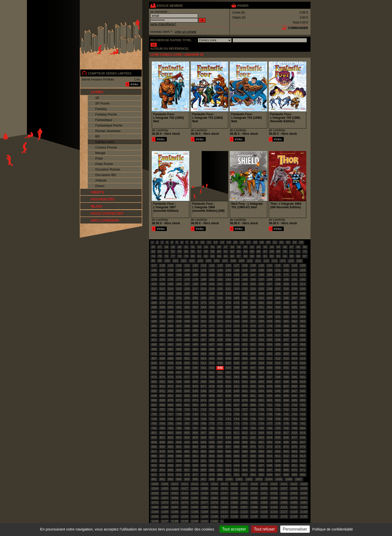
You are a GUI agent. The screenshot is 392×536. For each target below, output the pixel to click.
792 (236, 428)
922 (212, 461)
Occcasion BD (105, 175)
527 (245, 363)
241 (236, 293)
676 (220, 400)
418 (286, 335)
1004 (269, 479)
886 (228, 451)
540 (195, 368)
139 (179, 270)
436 (278, 340)
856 (294, 442)
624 (261, 386)
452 (253, 344)
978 (203, 475)
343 (294, 317)
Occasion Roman (108, 169)
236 (195, 293)
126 (228, 265)
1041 (165, 493)
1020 (274, 484)
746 (170, 419)
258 (220, 298)
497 (154, 358)
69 (278, 251)
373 (228, 326)
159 (187, 275)
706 (154, 409)
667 (303, 396)
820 (154, 437)
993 (170, 479)
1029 (205, 488)
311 (187, 312)
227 (278, 289)
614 (179, 386)
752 (220, 419)
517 (162, 363)
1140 (195, 521)
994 (179, 479)
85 (226, 256)
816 (278, 433)
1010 (175, 484)
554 (154, 372)
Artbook (101, 180)
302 (269, 307)
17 (248, 242)
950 (286, 465)
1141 (205, 521)
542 (212, 368)
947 (261, 465)
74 (153, 256)
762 (303, 419)
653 (187, 396)
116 (299, 261)
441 (162, 344)
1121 (165, 516)
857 (303, 442)
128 (245, 265)
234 (179, 293)
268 (303, 298)
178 (187, 279)
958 (195, 470)
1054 (294, 493)
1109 (205, 512)
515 (303, 358)
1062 (214, 498)
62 (232, 251)
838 (303, 437)
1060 (195, 498)
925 (236, 461)
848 (228, 442)
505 (220, 358)
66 (259, 251)
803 (170, 433)
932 (294, 461)
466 (212, 349)
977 (195, 475)
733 (220, 414)
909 (261, 456)
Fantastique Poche (109, 125)
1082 (254, 502)
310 (179, 312)
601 (228, 382)
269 (154, 303)
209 (286, 284)
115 (291, 261)
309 (170, 312)
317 (236, 312)
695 (220, 405)
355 (236, 321)
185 (245, 279)
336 (236, 317)
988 (286, 475)
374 (236, 326)
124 (212, 265)
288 (154, 307)
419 (294, 335)
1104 (155, 512)
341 (278, 317)
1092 (195, 507)
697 (236, 405)
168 (261, 275)
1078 (214, 502)
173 (303, 275)
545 (236, 368)
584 (245, 377)
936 (170, 465)
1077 (205, 502)
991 (154, 479)
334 (220, 317)
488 (236, 354)
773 (236, 423)
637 (212, 391)
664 (278, 396)
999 (220, 479)
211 (303, 284)
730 (195, 414)
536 (162, 368)
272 (179, 303)
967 (269, 470)
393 (236, 330)
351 (203, 321)
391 (220, 330)
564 (236, 372)
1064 (234, 498)
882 (195, 451)
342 (286, 317)
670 (170, 400)
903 (212, 456)
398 (278, 330)
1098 (254, 507)
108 (233, 261)
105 (208, 261)
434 (261, 340)
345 (154, 321)
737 (253, 414)
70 (285, 251)
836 (286, 437)
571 (294, 372)
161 (203, 275)
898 (170, 456)
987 (278, 475)
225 (261, 289)
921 (203, 461)
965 (253, 470)
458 (303, 344)
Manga (100, 153)
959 (203, 470)
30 (179, 247)
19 (262, 242)
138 (170, 270)
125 (220, 265)
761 (294, 419)
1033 (244, 488)
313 (203, 312)
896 (154, 456)
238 (212, 293)
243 (253, 293)
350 (195, 321)
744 (154, 419)
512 (278, 358)
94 (285, 256)
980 (220, 475)
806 (195, 433)
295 (212, 307)
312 (195, 312)
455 (278, 344)
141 (195, 270)
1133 (284, 516)
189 (278, 279)
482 (187, 354)
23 (288, 242)
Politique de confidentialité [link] (333, 529)
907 (245, 456)
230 (303, 289)
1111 (224, 512)
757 (261, 419)
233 (170, 293)
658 (228, 396)
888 (245, 451)
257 (212, 298)
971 (303, 470)
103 (192, 261)
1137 (165, 521)
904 (220, 456)
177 (179, 279)
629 (303, 386)
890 (261, 451)
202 (228, 284)
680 (253, 400)
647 (294, 391)
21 (275, 242)
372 (220, 326)
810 (228, 433)
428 (212, 340)
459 (154, 349)
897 (162, 456)
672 (187, 400)
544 (228, 368)
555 (162, 372)
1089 (165, 507)
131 (269, 265)
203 (236, 284)
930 (278, 461)
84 (219, 256)
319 (253, 312)
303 (278, 307)
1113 (244, 512)
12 (216, 242)
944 (236, 465)
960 (212, 470)
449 (228, 344)
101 (175, 261)
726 (162, 414)
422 (162, 340)
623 (253, 386)
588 (278, 377)
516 (154, 363)
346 (162, 321)
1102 (294, 507)
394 (245, 330)
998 (212, 479)
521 (195, 363)
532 (286, 363)
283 (269, 303)
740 (278, 414)
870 (253, 447)
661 (253, 396)
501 (187, 358)
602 (236, 382)
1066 (254, 498)
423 (170, 340)
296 (220, 307)
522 (203, 363)
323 (286, 312)
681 (261, 400)
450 (236, 344)
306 (303, 307)
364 (154, 326)
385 (170, 330)
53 (173, 251)
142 (203, 270)
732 (212, 414)
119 (170, 265)
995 (187, 479)
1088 (155, 507)
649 (154, 396)
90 (259, 256)
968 (278, 470)
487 (228, 354)
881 (187, 451)
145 (228, 270)
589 (286, 377)
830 (236, 437)
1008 (155, 484)
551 (286, 368)
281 (253, 303)
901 (195, 456)
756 (253, 419)
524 (220, 363)
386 (179, 330)
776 (261, 423)
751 (212, 419)
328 (170, 317)
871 (261, 447)
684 (286, 400)
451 (245, 344)
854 (278, 442)
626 (278, 386)
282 (261, 303)
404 (170, 335)
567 (261, 372)
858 (154, 447)
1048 (234, 493)
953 (154, 470)
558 (187, 372)
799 (294, 428)
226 (269, 289)
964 (245, 470)
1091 (185, 507)
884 (212, 451)
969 (286, 470)
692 (195, 405)
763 (154, 423)
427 (203, 340)
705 (303, 405)
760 (286, 419)
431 (236, 340)
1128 (234, 516)
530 (269, 363)
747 (179, 419)
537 (170, 368)
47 (292, 247)
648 (303, 391)
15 (235, 242)
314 (212, 312)
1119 (304, 512)
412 (236, 335)
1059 (185, 498)
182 (220, 279)
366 (170, 326)
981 (228, 475)
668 (154, 400)
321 (269, 312)
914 (303, 456)
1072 (155, 502)
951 (294, 465)
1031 (224, 488)
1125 (205, 516)
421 (154, 340)
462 (179, 349)
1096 (234, 507)
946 (253, 465)
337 (245, 317)
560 (203, 372)
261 (245, 298)
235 (187, 293)
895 (303, 451)
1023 (304, 484)
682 (269, 400)
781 (303, 423)
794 (253, 428)
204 (245, 284)
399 (286, 330)
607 (278, 382)
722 (286, 409)
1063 (224, 498)
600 (220, 382)
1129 (244, 516)
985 (261, 475)
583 (236, 377)
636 (203, 391)
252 (170, 298)
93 (278, 256)
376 (253, 326)
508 (245, 358)
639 (228, 391)
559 (195, 372)
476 (294, 349)
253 (179, 298)
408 (203, 335)
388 (195, 330)
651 (170, 396)
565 (245, 372)
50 (153, 251)
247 (286, 293)
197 (187, 284)
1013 (205, 484)
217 (195, 289)
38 (232, 247)
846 (212, 442)
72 (298, 251)
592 (154, 382)
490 (253, 354)
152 (286, 270)
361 (286, 321)
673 (195, 400)
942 (220, 465)
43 (265, 247)
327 (162, 317)
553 (303, 368)
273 (187, 303)
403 (162, 335)
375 (245, 326)
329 (179, 317)
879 (170, 451)
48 (298, 247)
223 (245, 289)
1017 (244, 484)
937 (179, 465)
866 (220, 447)
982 (236, 475)
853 (269, 442)
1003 (259, 479)
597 (195, 382)
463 (187, 349)
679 (245, 400)
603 (245, 382)
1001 (239, 479)
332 (203, 317)
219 (212, 289)
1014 (214, 484)
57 (199, 251)
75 (160, 256)
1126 (214, 516)
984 (253, 475)
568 (269, 372)
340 (269, 317)
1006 (289, 479)
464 (195, 349)
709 (179, 409)
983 (245, 475)
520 (187, 363)
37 (226, 247)
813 (253, 433)
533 (294, 363)
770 (212, 423)
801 (154, 433)
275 (203, 303)
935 (162, 465)
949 (278, 465)
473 (269, 349)
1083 (264, 502)
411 (228, 335)
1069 (284, 498)
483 (195, 354)
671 (179, 400)
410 (220, 335)
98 (153, 261)
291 (179, 307)
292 (187, 307)
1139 (185, 521)
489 (245, 354)
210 (294, 284)
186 (253, 279)
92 (272, 256)
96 (298, 256)
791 (228, 428)
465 (203, 349)
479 (162, 354)
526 (236, 363)
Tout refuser (264, 529)
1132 (274, 516)
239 (220, 293)
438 (294, 340)
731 (203, 414)
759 (278, 419)
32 (193, 247)
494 (286, 354)
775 (253, 423)
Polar (99, 158)
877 (154, 451)
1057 (165, 498)
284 (278, 303)
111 (258, 261)
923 (220, 461)
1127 (224, 516)
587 (269, 377)
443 (179, 344)
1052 (274, 493)
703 (286, 405)
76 (166, 256)
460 (162, 349)
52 (166, 251)
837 (294, 437)
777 (269, 423)
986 (269, 475)
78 (179, 256)
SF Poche (102, 103)
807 (203, 433)
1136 (155, 521)
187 (261, 279)
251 (162, 298)
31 (186, 247)
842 (179, 442)
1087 (304, 502)
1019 (264, 484)
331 (195, 317)
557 (179, 372)
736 (245, 414)
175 (162, 279)
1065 (244, 498)
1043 (185, 493)
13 (222, 242)
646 (286, 391)
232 (162, 293)
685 (294, 400)
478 (154, 354)
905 (228, 456)
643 (261, 391)
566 (253, 372)
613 (170, 386)
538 (179, 368)
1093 (205, 507)
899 (179, 456)
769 (203, 423)
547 (253, 368)
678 (236, 400)
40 (245, 247)
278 (228, 303)
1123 (185, 516)
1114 (254, 512)
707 (162, 409)
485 (212, 354)
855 (286, 442)
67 (265, 251)
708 (170, 409)
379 (278, 326)
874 (286, 447)
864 (203, 447)
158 (179, 275)
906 (236, 456)
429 (220, 340)
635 (195, 391)
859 (162, 447)
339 (261, 317)
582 (228, 377)
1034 (254, 488)
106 (217, 261)
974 (170, 475)
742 (294, 414)
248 (294, 293)
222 (236, 289)
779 (286, 423)
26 (153, 247)
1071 (304, 498)
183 (228, 279)
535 (154, 368)
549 (269, 368)
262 (253, 298)
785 (179, 428)
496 (303, 354)
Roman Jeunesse (108, 131)
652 (179, 396)
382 (303, 326)
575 (170, 377)
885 (220, 451)
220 (220, 289)
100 (167, 261)
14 (229, 242)
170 (278, 275)
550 (278, 368)
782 (154, 428)
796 (269, 428)
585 (253, 377)
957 (187, 470)
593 (162, 382)
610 (303, 382)
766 (179, 423)
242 (245, 293)
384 (162, 330)
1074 (175, 502)
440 (154, 344)
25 (301, 242)
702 (278, 405)
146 (236, 270)
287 (303, 303)
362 (294, 321)
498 (162, 358)
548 (261, 368)
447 (212, 344)
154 (303, 270)
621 (236, 386)
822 (170, 437)
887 (236, 451)
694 (212, 405)
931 (286, 461)
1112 (234, 512)
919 (187, 461)
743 (303, 414)
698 (245, 405)
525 (228, 363)
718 (253, 409)
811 (236, 433)
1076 (195, 502)
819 (303, 433)
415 (261, 335)
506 (228, 358)
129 (253, 265)
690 (179, 405)
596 (187, 382)
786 (187, 428)
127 (236, 265)
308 (162, 312)
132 (278, 265)
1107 (185, 512)
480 (170, 354)
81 (199, 256)
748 (187, 419)
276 (212, 303)
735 (236, 414)
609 (294, 382)
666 (294, 396)
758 (269, 419)
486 (220, 354)
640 (236, 391)
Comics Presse (106, 147)
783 (162, 428)
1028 (195, 488)
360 (278, 321)
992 (162, 479)
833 (261, 437)
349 (187, 321)
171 (286, 275)
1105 (165, 512)
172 (294, 275)
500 (179, 358)
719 (261, 409)
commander (298, 28)
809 (220, 433)
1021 (284, 484)
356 (245, 321)
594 (170, 382)
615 (187, 386)
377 (261, 326)
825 (195, 437)
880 (179, 451)
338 (253, 317)
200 (212, 284)
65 (252, 251)
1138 (175, 521)
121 (187, 265)
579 (203, 377)
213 (162, 289)
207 (269, 284)
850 (245, 442)
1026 (175, 488)
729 (187, 414)
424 (179, 340)
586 (261, 377)
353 (220, 321)
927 (253, 461)
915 (154, 461)
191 (294, 279)
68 (272, 251)
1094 (214, 507)
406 (187, 335)
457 (294, 344)
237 (203, 293)
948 (269, 465)
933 (303, 461)
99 (160, 261)
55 (186, 251)
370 (203, 326)
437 (286, 340)
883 (203, 451)
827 (212, 437)
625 (269, 386)
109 (241, 261)
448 (220, 344)
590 (294, 377)
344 (303, 317)
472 (261, 349)
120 (179, 265)
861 (179, 447)
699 (253, 405)
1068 (274, 498)
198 (195, 284)
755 (245, 419)
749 (195, 419)
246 (278, 293)
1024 (155, 488)
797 (278, 428)
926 (245, 461)
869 (245, 447)
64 (245, 251)
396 (261, 330)
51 (160, 251)
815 (269, 433)
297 (228, 307)
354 (228, 321)
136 (154, 270)
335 (228, 317)
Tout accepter (234, 529)
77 (173, 256)
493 (278, 354)
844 (195, 442)
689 (170, 405)
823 (179, 437)
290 (170, 307)
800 (303, 428)
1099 (264, 507)
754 (236, 419)
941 (212, 465)
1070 (294, 498)
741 (286, 414)
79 (186, 256)
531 (278, 363)
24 (295, 242)
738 (261, 414)
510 (261, 358)
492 (269, 354)
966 (261, 470)
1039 (304, 488)
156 (162, 275)
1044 (195, 493)
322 (278, 312)
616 (195, 386)
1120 (155, 516)
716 (236, 409)
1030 (214, 488)
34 (206, 247)
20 (268, 242)
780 (294, 423)
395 (253, 330)
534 (303, 363)
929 (269, 461)
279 (236, 303)
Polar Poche (104, 164)
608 (286, 382)
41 (252, 247)
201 (220, 284)
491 (261, 354)
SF (97, 98)
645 (278, 391)
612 (162, 386)
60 (219, 251)
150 (269, 270)
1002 (249, 479)
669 (162, 400)
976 (187, 475)
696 (228, 405)
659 (236, 396)
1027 (185, 488)
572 (303, 372)
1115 (264, 512)
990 (303, 475)
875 (294, 447)
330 (187, 317)
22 (281, 242)
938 (187, 465)
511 (269, 358)
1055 (304, 493)
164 (228, 275)
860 (170, 447)
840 (162, 442)
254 (187, 298)
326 (154, 317)
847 (220, 442)
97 (305, 256)
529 (261, 363)
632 (170, 391)
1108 (195, 512)
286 (294, 303)
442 (170, 344)
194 (162, 284)
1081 (244, 502)
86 (232, 256)
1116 (274, 512)
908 (253, 456)
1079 (224, 502)
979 (212, 475)
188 (269, 279)
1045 (205, 493)
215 (179, 289)
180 (203, 279)
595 (179, 382)
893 (286, 451)
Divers (100, 186)
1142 (214, 521)
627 (286, 386)
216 (187, 289)
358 (261, 321)
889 (253, 451)
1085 (284, 502)
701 (269, 405)
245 (269, 293)
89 (252, 256)
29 (173, 247)
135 (303, 265)
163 (220, 275)
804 (179, 433)
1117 (284, 512)
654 (195, 396)
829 (228, 437)
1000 (229, 479)
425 (187, 340)
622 (245, 386)
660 (245, 396)
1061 (205, 498)
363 (303, 321)
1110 (214, 512)
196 (179, 284)
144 (220, 270)
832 (253, 437)
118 (162, 265)
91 (265, 256)
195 (170, 284)
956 (179, 470)
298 (236, 307)
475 (286, 349)
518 (170, 363)
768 (195, 423)
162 (212, 275)
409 (212, 335)
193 (154, 284)
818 (294, 433)
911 (278, 456)
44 (272, 247)
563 (228, 372)
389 (203, 330)
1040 (155, 493)
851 (253, 442)
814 (261, 433)
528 (253, 363)
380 (286, 326)
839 (154, 442)
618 (212, 386)
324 (294, 312)
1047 (224, 493)
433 (253, 340)
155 (154, 275)
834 (269, 437)
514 (294, 358)
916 (162, 461)
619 (220, 386)
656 (212, 396)
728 (179, 414)
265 (278, 298)
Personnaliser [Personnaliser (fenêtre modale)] (295, 529)
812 (245, 433)
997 (203, 479)
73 (305, 251)
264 (269, 298)
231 (154, 293)
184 (236, 279)
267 (294, 298)
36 (219, 247)
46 (285, 247)
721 (278, 409)
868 (236, 447)
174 (154, 279)
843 (187, 442)
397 (269, 330)
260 (236, 298)
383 (154, 330)
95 (292, 256)
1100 (274, 507)
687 (154, 405)
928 (261, 461)
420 (303, 335)
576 (179, 377)
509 (253, 358)
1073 (165, 502)
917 (170, 461)
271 (170, 303)
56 (193, 251)
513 (286, 358)
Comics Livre (105, 142)
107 (225, 261)
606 (269, 382)
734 (228, 414)
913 (294, 456)
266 (286, 298)
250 (154, 298)
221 (228, 289)
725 (154, 414)
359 (269, 321)
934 (154, 465)
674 (203, 400)
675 (212, 400)
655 (203, 396)
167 (253, 275)
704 (294, 405)
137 (162, 270)
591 (303, 377)
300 (253, 307)
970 (294, 470)
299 (245, 307)
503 (203, 358)
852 (261, 442)
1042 (175, 493)
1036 (274, 488)
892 (278, 451)
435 (269, 340)
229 (294, 289)
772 (228, 423)
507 (236, 358)
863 (195, 447)
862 (187, 447)
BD (97, 136)
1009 (165, 484)
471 (253, 349)
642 (253, 391)
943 (228, 465)
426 (195, 340)
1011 (185, 484)
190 (286, 279)
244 (261, 293)
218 (203, 289)
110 (250, 261)
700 (261, 405)
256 (203, 298)
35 (212, 247)
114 (283, 261)
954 (162, 470)
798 (286, 428)
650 (162, 396)
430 (228, 340)
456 (286, 344)
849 (236, 442)
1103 (304, 507)
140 (187, 270)
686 (303, 400)
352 (212, 321)
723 (294, 409)
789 (212, 428)
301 (261, 307)
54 (179, 251)
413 (245, 335)
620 (228, 386)
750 (203, 419)
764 (162, 423)
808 (212, 433)
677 (228, 400)
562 (220, 372)
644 (269, 391)
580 (212, 377)
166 (245, 275)
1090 (175, 507)
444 (187, 344)
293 (195, 307)
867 (228, 447)
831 (245, 437)
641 (245, 391)
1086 (294, 502)
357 (253, 321)
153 (294, 270)
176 (170, 279)
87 (239, 256)
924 (228, 461)
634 (187, 391)
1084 (274, 502)
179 (195, 279)
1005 (279, 479)
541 (203, 368)
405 (179, 335)
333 (212, 317)
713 (212, 409)
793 (245, 428)
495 (294, 354)
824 (187, 437)
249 (303, 293)
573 (154, 377)
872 (269, 447)
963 (236, 470)
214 (170, 289)
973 (162, 475)
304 (286, 307)
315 (220, 312)
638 (220, 391)
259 (228, 298)
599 (212, 382)
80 (193, 256)
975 (179, 475)
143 (212, 270)
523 (212, 363)
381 (294, 326)
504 (212, 358)
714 (220, 409)
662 (261, 396)
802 (162, 433)
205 (253, 284)
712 (203, 409)
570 (286, 372)
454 (269, 344)
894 (294, 451)
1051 (264, 493)
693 (203, 405)
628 (294, 386)
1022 (294, 484)
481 (179, 354)
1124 (195, 516)
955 (170, 470)
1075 (185, 502)
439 (303, 340)
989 (294, 475)
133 (286, 265)
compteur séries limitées (110, 73)
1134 (294, 516)
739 (269, 414)
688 (162, 405)
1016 (234, 484)
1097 (244, 507)
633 (179, 391)
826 (203, 437)
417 (278, 335)
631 (162, 391)
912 (286, 456)
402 (154, 335)
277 (220, 303)
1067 (264, 498)
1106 (175, 512)
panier (243, 6)
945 (245, 465)
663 (269, 396)
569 (278, 372)
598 (203, 382)
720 (269, 409)
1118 (294, 512)
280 (245, 303)
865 (212, 447)
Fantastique (104, 120)
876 (303, 447)
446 (203, 344)
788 (203, 428)
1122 (175, 516)
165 (236, 275)
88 (245, 256)
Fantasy (101, 109)
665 (286, 396)
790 (220, 428)
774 (245, 423)
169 (269, 275)
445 (195, 344)
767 (187, 423)
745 (162, 419)
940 (203, 465)
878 (162, 451)
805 (187, 433)
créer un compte (185, 32)
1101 (284, 507)
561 (212, 372)
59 (212, 251)
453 (261, 344)
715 (228, 409)
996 (195, 479)
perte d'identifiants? (163, 24)
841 (170, 442)
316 (228, 312)
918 (179, 461)
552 (294, 368)
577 (187, 377)
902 (203, 456)
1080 (234, 502)
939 (195, 465)
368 (187, 326)
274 (195, 303)
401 (303, 330)
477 (303, 349)
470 (245, 349)
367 (179, 326)
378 (269, 326)
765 (170, 423)
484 (203, 354)
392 (228, 330)
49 (305, 247)
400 (294, 330)
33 (199, 247)
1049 (244, 493)
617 (203, 386)
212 (154, 289)
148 (253, 270)
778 (278, 423)
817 (286, 433)
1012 (195, 484)
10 (202, 242)
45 (278, 247)
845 (203, 442)
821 (162, 437)
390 (212, 330)
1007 (299, 479)
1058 (175, 498)
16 (242, 242)
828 (220, 437)
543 (220, 368)
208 (278, 284)
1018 (254, 484)
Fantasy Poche (106, 114)
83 (212, 256)
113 (274, 261)
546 (245, 368)
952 (303, 465)
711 (195, 409)
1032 (234, 488)
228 (286, 289)
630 (154, 391)
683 (278, 400)
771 (220, 423)
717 (245, 409)
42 (259, 247)
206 (261, 284)
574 (162, 377)
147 (245, 270)
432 (245, 340)
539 (187, 368)
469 (236, 349)
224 (253, 289)
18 (255, 242)
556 (170, 372)
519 (179, 363)
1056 (155, 498)
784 (170, 428)
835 (278, 437)
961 (220, 470)
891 (269, 451)
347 (170, 321)
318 (245, 312)
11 (209, 242)
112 (266, 261)
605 (261, 382)
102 (184, 261)
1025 (165, 488)
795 (261, 428)
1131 (264, 516)
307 (154, 312)
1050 (254, 493)
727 (170, 414)
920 (195, 461)
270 (162, 303)
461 (170, 349)
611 (154, 386)
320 (261, 312)
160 (195, 275)
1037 (284, 488)
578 (195, 377)
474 (278, 349)
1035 (264, 488)
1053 (284, 493)
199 (203, 284)
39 (239, 247)
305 (294, 307)
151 (278, 270)
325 (303, 312)
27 (160, 247)
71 (292, 251)
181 (212, 279)
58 (206, 251)
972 (154, 475)
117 (154, 265)
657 (220, 396)
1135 (304, 516)
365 (162, 326)
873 (278, 447)
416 (269, 335)
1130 (254, 516)
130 (261, 265)
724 (303, 409)
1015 (224, 484)
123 (203, 265)
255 (195, 298)
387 (187, 330)
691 (187, 405)
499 (170, 358)
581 (220, 377)
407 (195, 335)
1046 (214, 493)
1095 (224, 507)
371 (212, 326)
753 (228, 419)
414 (253, 335)
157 (170, 275)
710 (187, 409)
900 (187, 456)
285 (286, 303)
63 (239, 251)
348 (179, 321)
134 (294, 265)
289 (162, 307)
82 (206, 256)
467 (220, 349)
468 (228, 349)
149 (261, 270)
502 (195, 358)
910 (269, 456)
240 (228, 293)
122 (195, 265)
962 (228, 470)
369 (195, 326)
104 (200, 261)
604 (253, 382)
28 (166, 247)
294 (203, 307)
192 (303, 279)
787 (195, 428)
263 (261, 298)
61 (226, 251)
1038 (294, 488)
